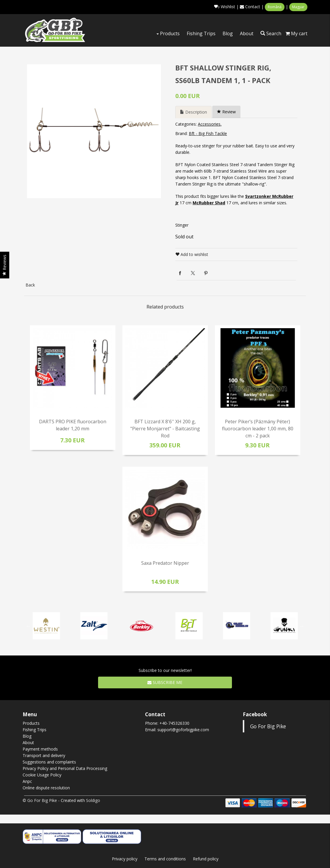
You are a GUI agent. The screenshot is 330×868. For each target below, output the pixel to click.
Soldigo (93, 800)
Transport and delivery (44, 755)
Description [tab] (193, 112)
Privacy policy (125, 859)
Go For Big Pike (268, 726)
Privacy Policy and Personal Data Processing (65, 768)
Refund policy (206, 859)
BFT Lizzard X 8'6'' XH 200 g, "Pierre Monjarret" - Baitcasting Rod (165, 429)
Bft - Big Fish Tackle (208, 133)
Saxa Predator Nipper (165, 563)
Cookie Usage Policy (42, 775)
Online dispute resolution (46, 788)
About (247, 33)
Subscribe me (165, 682)
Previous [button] (28, 626)
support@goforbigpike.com (183, 730)
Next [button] (302, 626)
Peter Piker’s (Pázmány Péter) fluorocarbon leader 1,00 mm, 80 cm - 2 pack (258, 429)
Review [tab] (226, 112)
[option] (94, 131)
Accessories (209, 124)
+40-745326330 (174, 723)
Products (168, 33)
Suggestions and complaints (49, 762)
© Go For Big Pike (40, 800)
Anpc (27, 781)
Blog (228, 33)
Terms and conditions (165, 859)
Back (30, 285)
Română (275, 7)
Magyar (298, 7)
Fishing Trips (201, 33)
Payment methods (40, 749)
